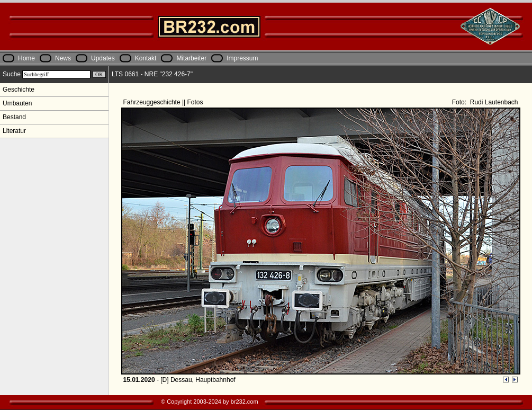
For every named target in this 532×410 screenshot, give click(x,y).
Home (26, 58)
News (63, 58)
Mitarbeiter (191, 58)
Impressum (242, 58)
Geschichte (19, 90)
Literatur (14, 131)
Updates (103, 58)
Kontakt (146, 58)
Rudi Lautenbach (493, 102)
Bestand (14, 117)
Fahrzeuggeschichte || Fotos (164, 102)
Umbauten (17, 103)
